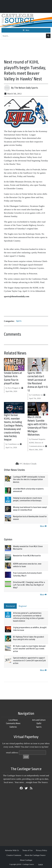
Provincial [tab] (10, 606)
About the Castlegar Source (35, 855)
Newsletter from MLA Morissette (27, 556)
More (43, 526)
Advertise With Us (12, 850)
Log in (41, 864)
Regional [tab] (23, 606)
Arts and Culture (39, 720)
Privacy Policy (42, 850)
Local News (13, 720)
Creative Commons (14, 855)
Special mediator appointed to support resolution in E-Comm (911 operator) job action (29, 660)
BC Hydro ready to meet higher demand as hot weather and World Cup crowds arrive (29, 649)
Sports (19, 321)
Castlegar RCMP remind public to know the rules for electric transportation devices (29, 479)
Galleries (13, 727)
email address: (12, 753)
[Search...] (24, 36)
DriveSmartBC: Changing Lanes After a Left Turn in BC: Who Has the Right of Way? (29, 585)
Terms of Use (27, 850)
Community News (13, 723)
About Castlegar (26, 860)
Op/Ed (39, 723)
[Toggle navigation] (26, 30)
